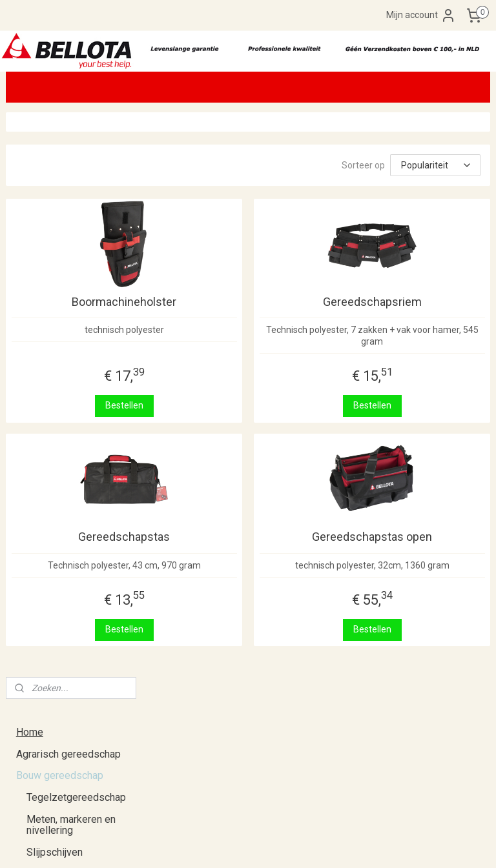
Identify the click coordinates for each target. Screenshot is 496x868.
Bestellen (230, 410)
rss (239, 844)
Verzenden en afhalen (65, 504)
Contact (33, 569)
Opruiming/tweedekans (69, 417)
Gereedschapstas (231, 542)
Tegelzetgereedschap (76, 233)
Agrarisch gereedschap (68, 189)
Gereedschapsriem (407, 307)
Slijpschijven (55, 288)
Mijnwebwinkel (395, 844)
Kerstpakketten (51, 439)
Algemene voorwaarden (69, 548)
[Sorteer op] (400, 165)
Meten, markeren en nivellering (71, 260)
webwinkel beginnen (286, 844)
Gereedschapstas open (408, 542)
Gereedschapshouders (78, 353)
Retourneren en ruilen (64, 526)
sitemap (214, 844)
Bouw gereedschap (60, 211)
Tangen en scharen (68, 309)
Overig (41, 396)
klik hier (21, 792)
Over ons (36, 482)
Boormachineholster (231, 307)
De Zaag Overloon (381, 703)
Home (30, 167)
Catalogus (39, 461)
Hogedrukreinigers (68, 374)
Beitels (43, 331)
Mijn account (421, 15)
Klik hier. (187, 742)
